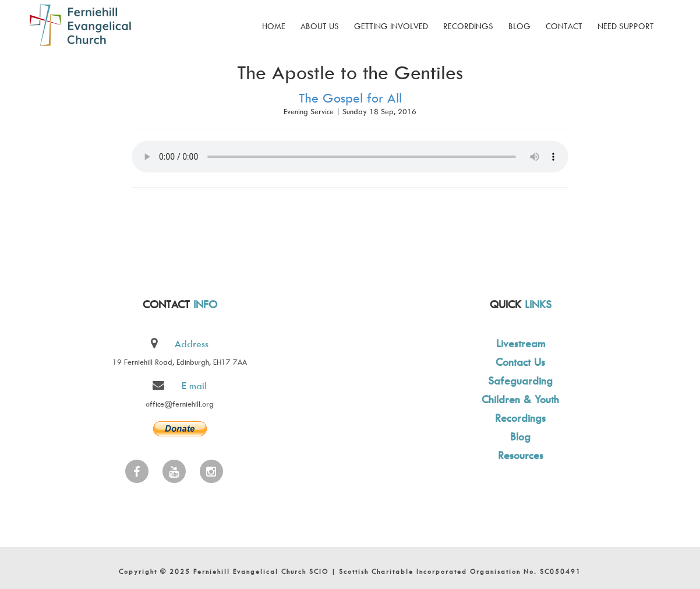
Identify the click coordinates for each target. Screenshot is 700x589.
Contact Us (519, 362)
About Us (320, 26)
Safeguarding (519, 381)
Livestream (519, 343)
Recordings (468, 26)
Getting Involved (391, 26)
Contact (564, 26)
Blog (519, 26)
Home (274, 26)
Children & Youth (519, 399)
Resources (519, 455)
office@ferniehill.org (180, 404)
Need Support (626, 26)
